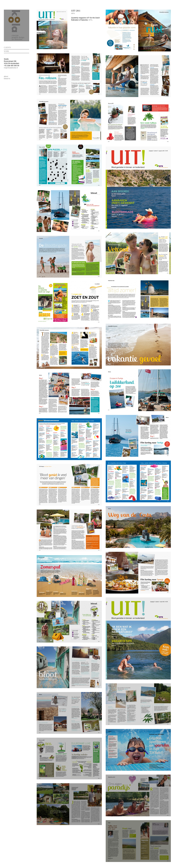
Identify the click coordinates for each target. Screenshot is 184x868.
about (6, 76)
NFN (73, 13)
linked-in (7, 79)
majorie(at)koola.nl (11, 68)
